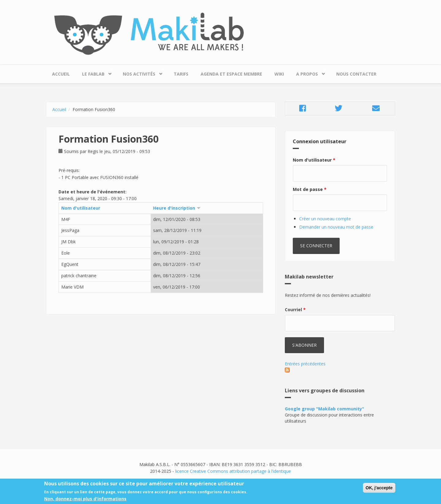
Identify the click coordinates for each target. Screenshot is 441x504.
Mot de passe (310, 189)
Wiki (279, 74)
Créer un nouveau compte (325, 219)
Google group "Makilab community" (324, 409)
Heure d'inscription (177, 208)
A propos (309, 72)
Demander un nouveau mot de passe (336, 227)
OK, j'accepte (379, 490)
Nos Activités (141, 72)
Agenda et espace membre (231, 74)
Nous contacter (356, 74)
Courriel (295, 310)
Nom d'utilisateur (81, 208)
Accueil (61, 74)
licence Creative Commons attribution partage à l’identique (233, 471)
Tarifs (181, 74)
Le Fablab (95, 72)
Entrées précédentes (305, 364)
